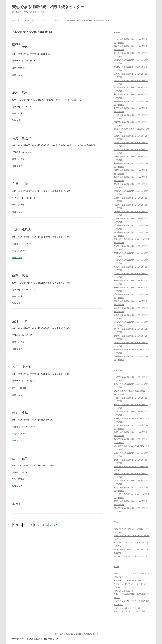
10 (43, 525)
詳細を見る (17, 75)
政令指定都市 (30, 21)
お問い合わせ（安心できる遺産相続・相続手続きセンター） (88, 21)
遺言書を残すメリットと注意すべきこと (131, 556)
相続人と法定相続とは (123, 591)
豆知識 (56, 21)
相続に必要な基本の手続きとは (127, 608)
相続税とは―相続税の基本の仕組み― (130, 580)
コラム (44, 21)
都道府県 (16, 21)
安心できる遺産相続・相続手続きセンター (48, 7)
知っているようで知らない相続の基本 (130, 611)
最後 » (56, 525)
